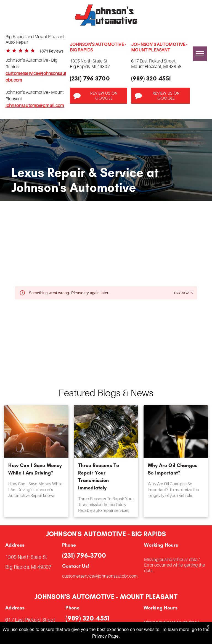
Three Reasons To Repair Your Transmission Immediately (99, 477)
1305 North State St (26, 557)
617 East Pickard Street (30, 620)
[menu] (200, 54)
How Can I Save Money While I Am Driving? (35, 469)
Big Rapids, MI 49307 (28, 567)
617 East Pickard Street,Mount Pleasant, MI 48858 (156, 64)
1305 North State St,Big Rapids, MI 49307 (90, 64)
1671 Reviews (51, 51)
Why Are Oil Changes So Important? (173, 469)
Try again (183, 293)
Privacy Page (105, 636)
